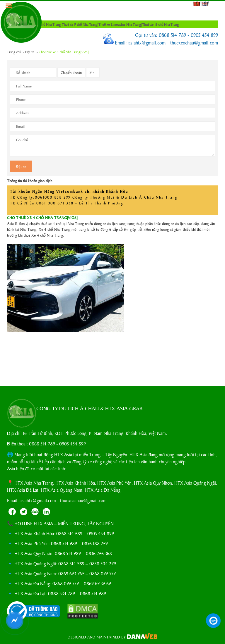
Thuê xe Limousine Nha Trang (120, 24)
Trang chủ (14, 52)
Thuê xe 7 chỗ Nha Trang (80, 24)
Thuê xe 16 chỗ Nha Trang (160, 24)
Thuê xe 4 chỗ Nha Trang (43, 24)
